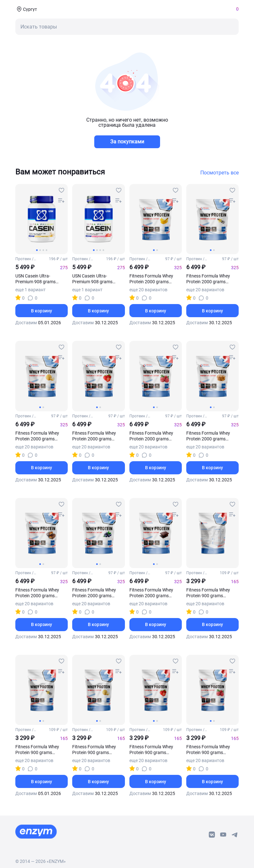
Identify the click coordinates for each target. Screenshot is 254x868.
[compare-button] (61, 201)
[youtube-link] (223, 835)
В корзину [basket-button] (42, 311)
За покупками (127, 142)
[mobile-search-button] (127, 27)
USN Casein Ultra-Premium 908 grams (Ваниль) (35, 279)
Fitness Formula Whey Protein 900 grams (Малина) (208, 750)
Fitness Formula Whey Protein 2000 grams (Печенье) (208, 436)
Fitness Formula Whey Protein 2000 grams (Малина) (151, 436)
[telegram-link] (235, 835)
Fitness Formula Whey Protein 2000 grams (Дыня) (37, 436)
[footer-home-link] (36, 832)
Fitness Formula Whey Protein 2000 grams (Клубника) (94, 436)
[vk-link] (212, 835)
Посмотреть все (219, 173)
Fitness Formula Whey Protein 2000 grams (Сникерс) (37, 593)
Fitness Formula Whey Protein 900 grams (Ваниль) (37, 750)
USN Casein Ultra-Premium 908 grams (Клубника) (92, 279)
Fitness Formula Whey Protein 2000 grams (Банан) (151, 279)
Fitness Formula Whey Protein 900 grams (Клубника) (151, 750)
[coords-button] (26, 9)
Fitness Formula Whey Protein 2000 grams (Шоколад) (151, 593)
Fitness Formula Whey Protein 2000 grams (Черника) (94, 593)
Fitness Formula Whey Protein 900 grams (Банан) (208, 593)
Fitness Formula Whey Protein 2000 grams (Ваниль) (208, 279)
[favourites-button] (61, 190)
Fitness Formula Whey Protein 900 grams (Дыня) (94, 750)
